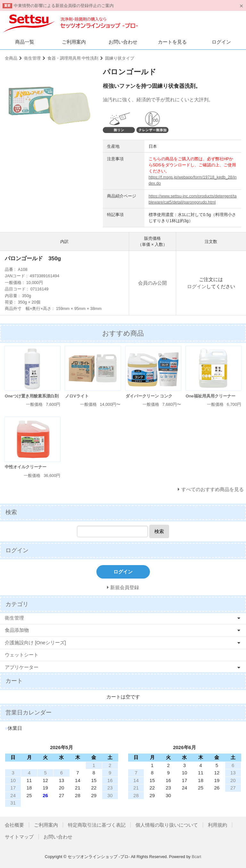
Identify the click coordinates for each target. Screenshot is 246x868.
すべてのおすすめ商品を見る (213, 489)
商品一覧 (25, 42)
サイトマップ (19, 837)
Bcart (196, 857)
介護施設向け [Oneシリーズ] (35, 643)
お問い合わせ (123, 42)
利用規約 (217, 825)
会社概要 (14, 825)
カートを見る (172, 42)
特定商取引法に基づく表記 (97, 825)
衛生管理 (32, 58)
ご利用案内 (74, 42)
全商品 (11, 58)
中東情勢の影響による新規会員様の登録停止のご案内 (64, 6)
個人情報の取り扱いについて (167, 825)
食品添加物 (17, 630)
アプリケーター (22, 667)
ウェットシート (22, 655)
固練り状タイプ (120, 58)
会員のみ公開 (152, 283)
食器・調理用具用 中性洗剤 (73, 58)
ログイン (221, 42)
